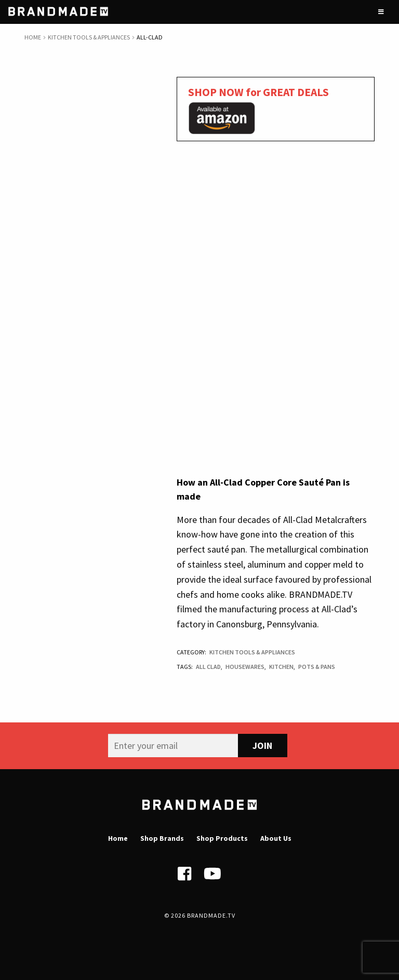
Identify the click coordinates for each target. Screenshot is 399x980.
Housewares (245, 667)
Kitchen (281, 667)
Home (33, 37)
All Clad (208, 667)
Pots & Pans (317, 667)
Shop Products (222, 838)
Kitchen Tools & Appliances (89, 37)
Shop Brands (162, 838)
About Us (276, 838)
